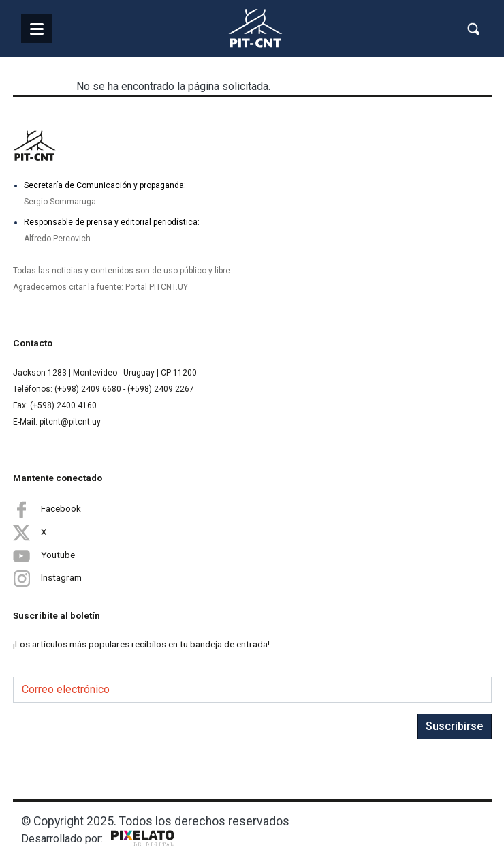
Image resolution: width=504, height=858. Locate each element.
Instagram (47, 578)
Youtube (44, 555)
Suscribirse (454, 726)
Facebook (47, 509)
